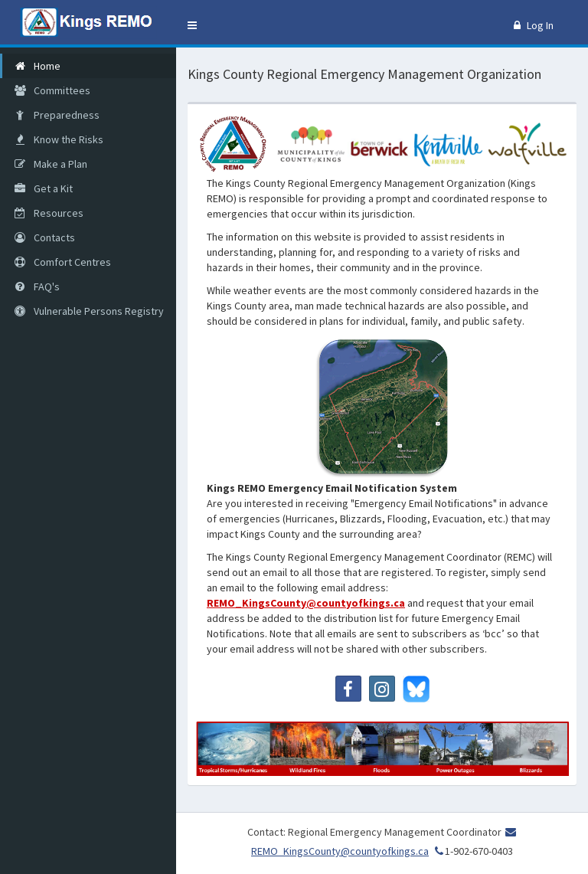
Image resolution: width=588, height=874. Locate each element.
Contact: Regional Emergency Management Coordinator (374, 832)
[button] (192, 25)
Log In (534, 25)
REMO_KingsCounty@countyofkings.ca (306, 603)
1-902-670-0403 (472, 851)
